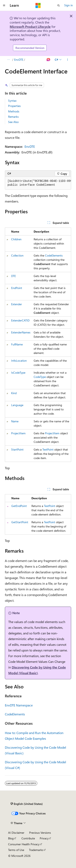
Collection (17, 255)
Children (16, 239)
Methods (14, 111)
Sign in (69, 5)
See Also (13, 122)
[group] (38, 183)
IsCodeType (18, 373)
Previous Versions (40, 833)
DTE (13, 276)
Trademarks (36, 850)
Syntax (12, 101)
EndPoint (17, 288)
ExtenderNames (21, 332)
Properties (14, 106)
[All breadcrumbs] (8, 60)
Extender (17, 304)
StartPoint (17, 449)
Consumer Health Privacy (24, 844)
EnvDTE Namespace (19, 705)
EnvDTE (19, 60)
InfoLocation (19, 361)
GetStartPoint (20, 522)
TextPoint (48, 449)
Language (17, 405)
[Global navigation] (4, 5)
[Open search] (59, 5)
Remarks (13, 117)
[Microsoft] (38, 5)
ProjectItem (18, 433)
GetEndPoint (19, 506)
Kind (14, 393)
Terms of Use (16, 850)
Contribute (28, 838)
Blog (11, 838)
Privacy (44, 838)
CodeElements (54, 255)
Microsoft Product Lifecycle (30, 26)
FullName (17, 344)
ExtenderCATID (20, 320)
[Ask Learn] (49, 60)
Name (15, 421)
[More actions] (68, 60)
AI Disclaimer (16, 833)
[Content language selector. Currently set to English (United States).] (27, 804)
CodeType (40, 377)
